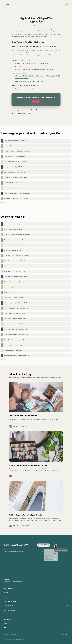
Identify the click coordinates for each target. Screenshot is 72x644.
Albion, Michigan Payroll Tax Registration (15, 162)
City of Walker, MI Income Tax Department (15, 340)
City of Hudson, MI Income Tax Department (15, 277)
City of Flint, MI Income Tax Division (13, 250)
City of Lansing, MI (9, 292)
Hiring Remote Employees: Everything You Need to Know (28, 465)
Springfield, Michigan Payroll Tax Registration (16, 183)
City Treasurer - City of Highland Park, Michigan (29, 81)
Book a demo (36, 101)
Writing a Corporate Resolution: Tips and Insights (26, 515)
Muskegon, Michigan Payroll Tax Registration (16, 167)
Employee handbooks (10, 601)
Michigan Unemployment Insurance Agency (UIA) (17, 356)
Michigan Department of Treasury (13, 350)
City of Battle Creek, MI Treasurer (13, 229)
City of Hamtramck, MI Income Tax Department (16, 266)
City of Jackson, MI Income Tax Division (14, 287)
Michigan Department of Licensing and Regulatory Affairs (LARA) (21, 345)
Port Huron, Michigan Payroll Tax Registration (16, 141)
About (6, 624)
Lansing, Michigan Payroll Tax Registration (15, 146)
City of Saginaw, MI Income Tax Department (15, 329)
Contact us (7, 619)
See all (3, 203)
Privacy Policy (8, 639)
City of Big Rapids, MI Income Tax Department (16, 240)
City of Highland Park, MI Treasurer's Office (24, 89)
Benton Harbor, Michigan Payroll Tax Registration (17, 193)
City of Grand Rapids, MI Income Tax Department (17, 256)
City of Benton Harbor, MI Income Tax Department (17, 235)
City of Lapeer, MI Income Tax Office (14, 298)
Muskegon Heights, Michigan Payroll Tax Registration (18, 151)
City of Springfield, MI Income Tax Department (16, 335)
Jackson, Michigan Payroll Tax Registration (15, 177)
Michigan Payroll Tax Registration (21, 113)
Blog (5, 597)
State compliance (9, 588)
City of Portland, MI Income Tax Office (14, 324)
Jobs (5, 628)
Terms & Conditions (20, 639)
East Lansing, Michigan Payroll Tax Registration (16, 188)
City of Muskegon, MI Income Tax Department (16, 308)
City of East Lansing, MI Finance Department (16, 245)
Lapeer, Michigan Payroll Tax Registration (15, 156)
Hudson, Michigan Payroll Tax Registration (15, 172)
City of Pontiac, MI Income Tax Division (14, 313)
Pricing (6, 593)
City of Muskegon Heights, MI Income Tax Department (18, 303)
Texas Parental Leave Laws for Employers (23, 416)
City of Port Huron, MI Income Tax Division (15, 319)
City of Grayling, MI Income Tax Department (16, 261)
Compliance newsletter (11, 610)
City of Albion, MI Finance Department (14, 224)
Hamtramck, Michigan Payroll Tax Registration (16, 198)
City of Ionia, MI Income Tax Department (15, 282)
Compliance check (9, 606)
